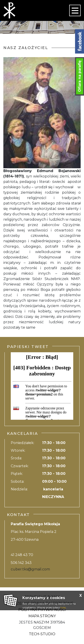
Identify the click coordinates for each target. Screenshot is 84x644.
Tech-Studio (42, 634)
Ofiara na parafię (80, 76)
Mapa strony (42, 616)
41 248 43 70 (22, 555)
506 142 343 (21, 563)
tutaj (63, 608)
